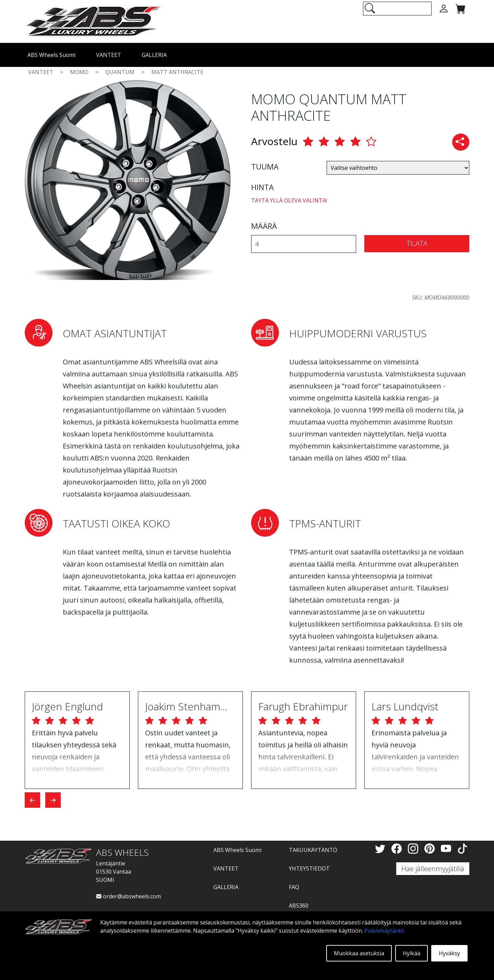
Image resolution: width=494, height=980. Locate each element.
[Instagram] (414, 848)
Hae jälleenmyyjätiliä (433, 869)
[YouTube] (447, 848)
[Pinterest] (431, 848)
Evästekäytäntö (384, 931)
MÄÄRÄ (264, 226)
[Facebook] (398, 848)
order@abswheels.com (128, 896)
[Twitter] (381, 848)
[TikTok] (462, 848)
